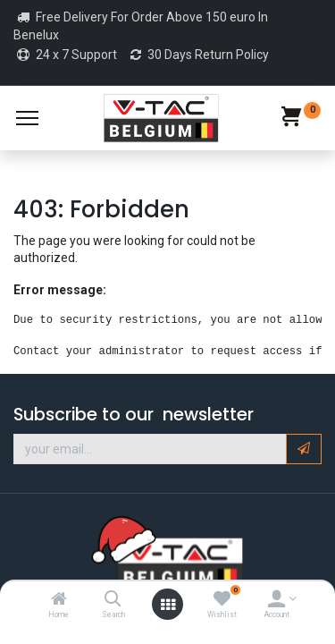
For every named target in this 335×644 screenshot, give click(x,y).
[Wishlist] (222, 600)
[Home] (59, 600)
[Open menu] (168, 605)
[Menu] (27, 118)
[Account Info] (276, 600)
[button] (304, 449)
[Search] (113, 600)
